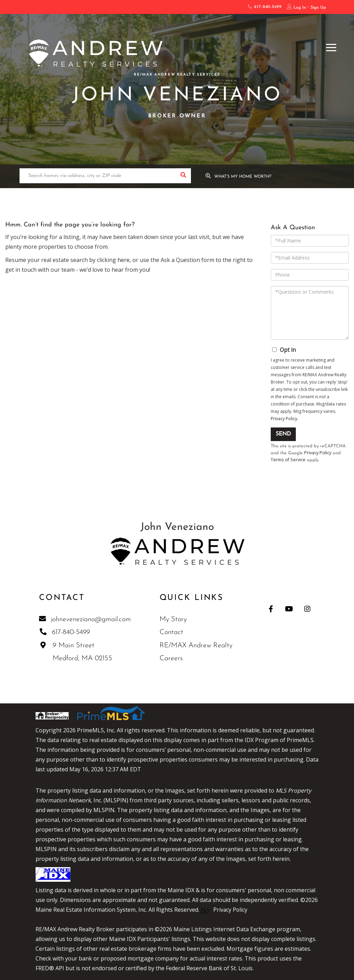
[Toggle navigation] (331, 47)
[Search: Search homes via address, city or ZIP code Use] (98, 176)
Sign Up (318, 8)
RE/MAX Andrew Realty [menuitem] (196, 646)
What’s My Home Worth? (244, 177)
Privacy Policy (284, 419)
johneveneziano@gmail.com (85, 620)
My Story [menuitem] (174, 620)
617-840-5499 (264, 7)
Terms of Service (288, 460)
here (124, 260)
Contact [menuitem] (172, 633)
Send (283, 434)
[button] (183, 176)
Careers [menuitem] (171, 659)
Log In (300, 8)
